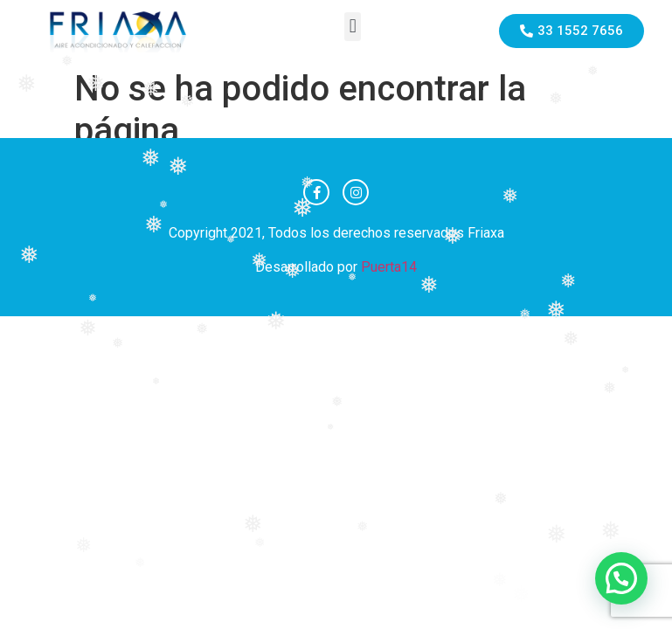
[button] (353, 27)
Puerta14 (389, 267)
